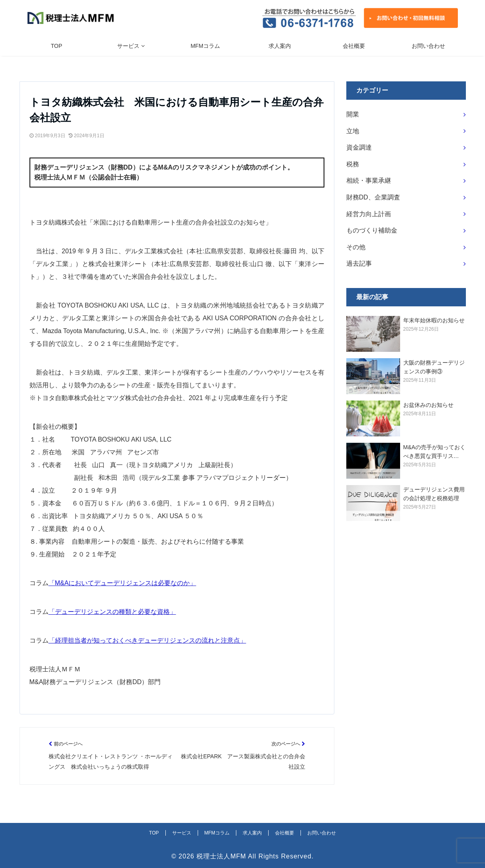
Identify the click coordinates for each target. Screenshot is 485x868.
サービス (128, 46)
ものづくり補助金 (372, 230)
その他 (356, 247)
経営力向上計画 (369, 214)
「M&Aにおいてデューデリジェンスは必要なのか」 (123, 583)
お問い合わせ (428, 46)
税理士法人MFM (221, 856)
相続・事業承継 (369, 181)
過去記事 (359, 263)
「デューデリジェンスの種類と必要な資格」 (112, 612)
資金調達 (359, 147)
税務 (353, 164)
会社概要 (354, 46)
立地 (353, 131)
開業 (353, 114)
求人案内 (280, 46)
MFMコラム (205, 46)
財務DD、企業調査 (373, 197)
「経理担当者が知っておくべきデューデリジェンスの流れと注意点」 (147, 640)
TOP (57, 46)
